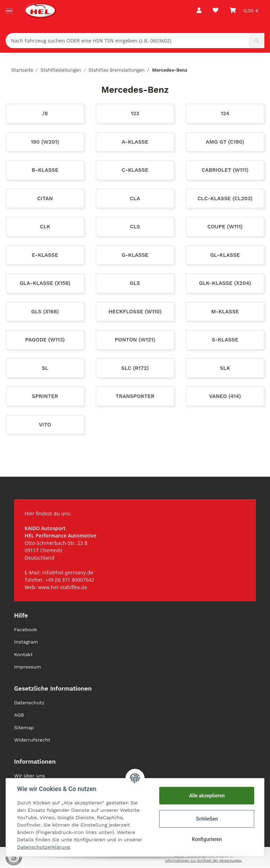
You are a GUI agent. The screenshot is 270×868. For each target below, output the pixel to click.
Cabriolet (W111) (225, 170)
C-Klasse (135, 170)
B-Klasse (45, 170)
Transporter (135, 396)
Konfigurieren (207, 839)
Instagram (26, 642)
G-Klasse (135, 255)
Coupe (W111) (225, 227)
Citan (45, 198)
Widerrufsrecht (32, 740)
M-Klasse (225, 312)
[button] (199, 11)
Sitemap (24, 727)
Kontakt (23, 654)
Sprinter (45, 396)
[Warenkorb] (244, 11)
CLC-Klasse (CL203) (225, 198)
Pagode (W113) (45, 340)
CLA (135, 198)
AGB (19, 715)
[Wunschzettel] (216, 11)
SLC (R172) (135, 368)
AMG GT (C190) (225, 142)
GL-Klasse (225, 255)
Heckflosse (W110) (135, 312)
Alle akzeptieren (207, 796)
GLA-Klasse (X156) (45, 283)
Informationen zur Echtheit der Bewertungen (204, 860)
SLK (225, 368)
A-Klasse (135, 142)
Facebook (25, 629)
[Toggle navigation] (9, 8)
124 (225, 113)
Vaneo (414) (225, 396)
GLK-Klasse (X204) (225, 283)
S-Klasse (225, 340)
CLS (135, 227)
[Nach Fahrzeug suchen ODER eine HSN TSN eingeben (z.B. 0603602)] (127, 41)
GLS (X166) (45, 312)
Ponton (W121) (135, 340)
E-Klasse (45, 255)
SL (45, 368)
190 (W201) (45, 142)
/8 (45, 113)
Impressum (28, 667)
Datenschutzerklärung (44, 847)
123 (135, 113)
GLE (135, 283)
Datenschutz (29, 703)
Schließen (207, 819)
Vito (45, 425)
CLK (45, 227)
